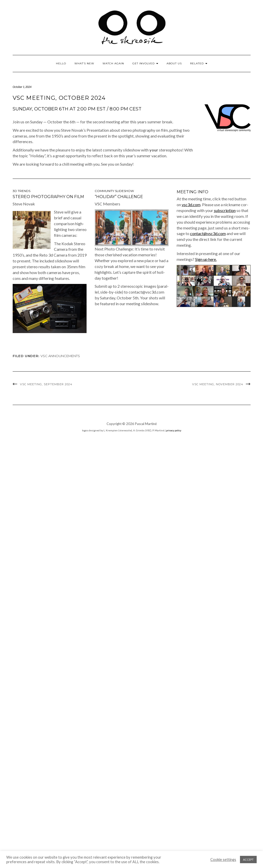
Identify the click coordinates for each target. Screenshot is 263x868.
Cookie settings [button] (223, 860)
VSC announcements (60, 356)
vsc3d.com (191, 205)
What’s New (84, 63)
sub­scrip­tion (225, 210)
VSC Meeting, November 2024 (218, 384)
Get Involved (145, 63)
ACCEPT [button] (248, 860)
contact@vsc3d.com (208, 233)
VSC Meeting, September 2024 (46, 384)
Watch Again (113, 63)
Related (199, 63)
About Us (174, 63)
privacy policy (174, 430)
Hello (61, 63)
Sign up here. (206, 259)
